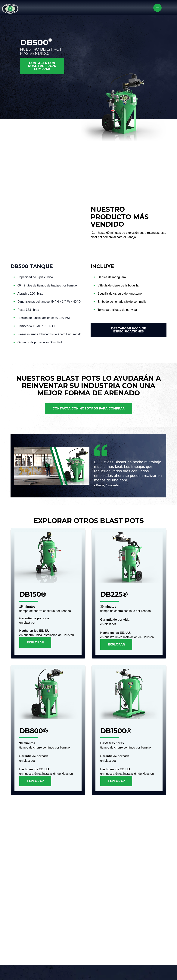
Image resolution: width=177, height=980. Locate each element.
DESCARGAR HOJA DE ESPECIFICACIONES (129, 330)
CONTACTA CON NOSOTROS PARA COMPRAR (42, 66)
